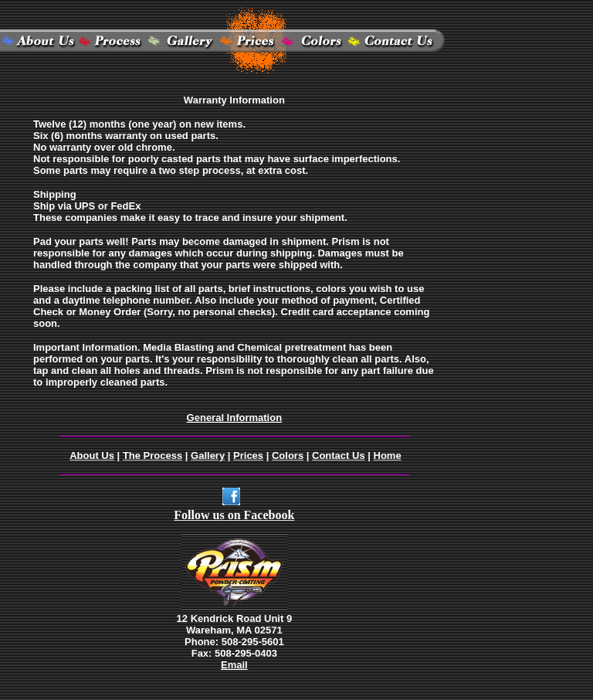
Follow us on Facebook (234, 515)
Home (388, 455)
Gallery (208, 455)
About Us (92, 455)
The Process (152, 455)
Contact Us (339, 455)
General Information (235, 418)
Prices (248, 455)
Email (234, 665)
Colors (288, 455)
